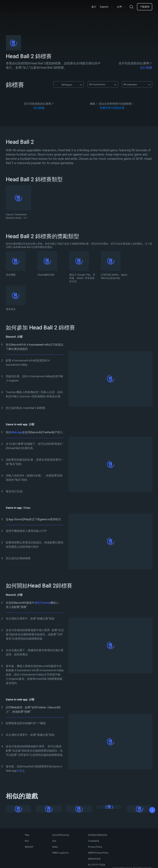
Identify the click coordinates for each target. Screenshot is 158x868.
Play (27, 835)
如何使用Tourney (61, 835)
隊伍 (27, 841)
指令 (54, 841)
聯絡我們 (29, 847)
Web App (17, 432)
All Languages (130, 84)
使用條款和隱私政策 (98, 835)
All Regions (64, 84)
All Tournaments (97, 84)
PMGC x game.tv (60, 853)
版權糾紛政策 (94, 859)
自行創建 (146, 68)
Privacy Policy (95, 847)
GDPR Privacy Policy (98, 853)
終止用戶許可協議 (97, 865)
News (55, 847)
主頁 (19, 771)
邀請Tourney (42, 603)
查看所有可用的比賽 (112, 108)
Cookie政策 (94, 841)
